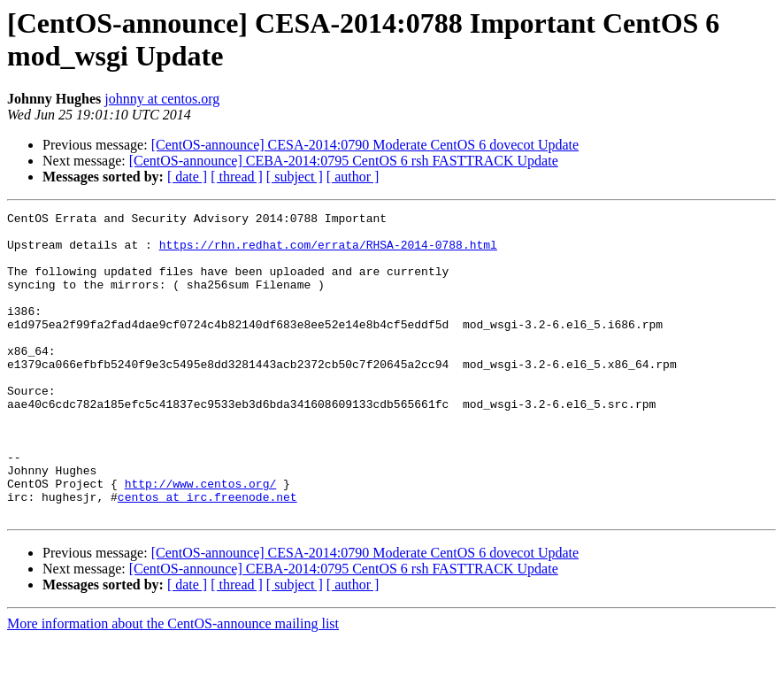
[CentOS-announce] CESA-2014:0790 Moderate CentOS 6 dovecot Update (365, 145)
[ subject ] (295, 177)
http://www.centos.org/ (201, 539)
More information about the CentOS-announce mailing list (173, 685)
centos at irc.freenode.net (207, 555)
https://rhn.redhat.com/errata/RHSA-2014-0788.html (328, 252)
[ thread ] (237, 177)
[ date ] (187, 177)
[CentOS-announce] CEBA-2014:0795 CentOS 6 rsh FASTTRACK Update (344, 161)
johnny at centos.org (162, 99)
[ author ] (353, 177)
